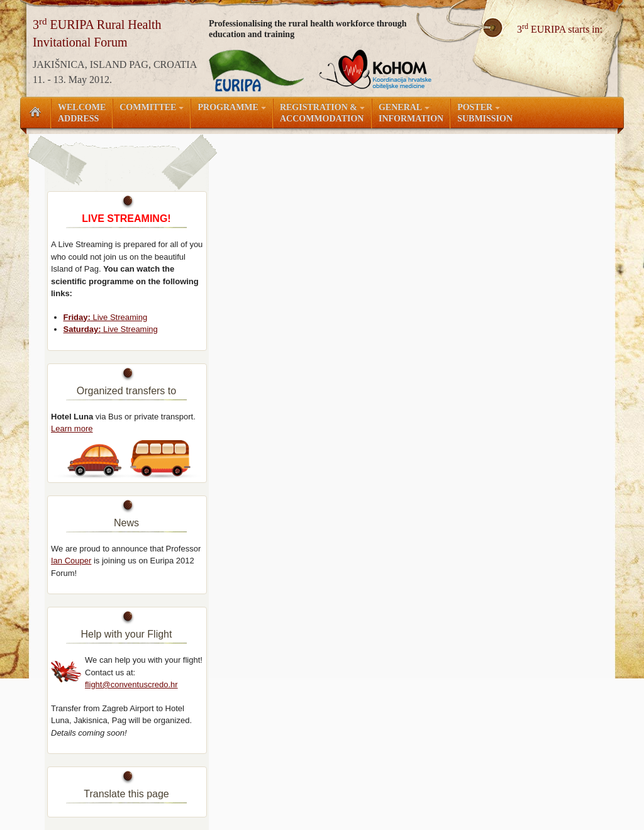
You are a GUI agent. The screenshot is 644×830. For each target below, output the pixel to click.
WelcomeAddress (82, 113)
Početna (35, 112)
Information (411, 113)
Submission (485, 113)
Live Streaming (106, 317)
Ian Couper (71, 561)
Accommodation (322, 113)
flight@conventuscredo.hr (131, 684)
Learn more (72, 429)
